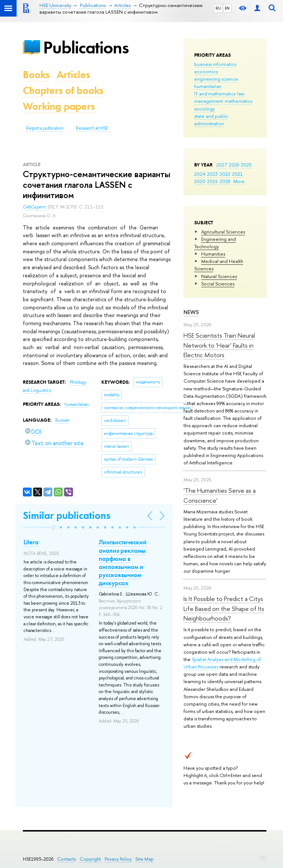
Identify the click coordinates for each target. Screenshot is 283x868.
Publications (86, 47)
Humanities (213, 254)
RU (218, 8)
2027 (222, 165)
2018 (225, 181)
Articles (73, 75)
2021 (237, 174)
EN (227, 8)
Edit (263, 857)
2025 (246, 165)
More (239, 181)
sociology (205, 109)
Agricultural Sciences (223, 232)
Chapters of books (63, 90)
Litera (31, 542)
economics (206, 71)
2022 (225, 174)
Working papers (59, 106)
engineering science (216, 79)
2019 (212, 181)
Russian (62, 420)
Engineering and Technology (215, 243)
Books (36, 75)
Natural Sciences (219, 276)
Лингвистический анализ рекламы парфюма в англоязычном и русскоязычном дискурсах (123, 562)
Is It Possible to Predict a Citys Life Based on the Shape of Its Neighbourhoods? (224, 608)
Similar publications (67, 515)
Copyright (90, 859)
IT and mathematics (215, 94)
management (209, 101)
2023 (212, 174)
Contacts (67, 859)
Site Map (144, 859)
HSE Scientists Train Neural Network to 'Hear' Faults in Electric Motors (219, 345)
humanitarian (208, 86)
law (241, 94)
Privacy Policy (118, 859)
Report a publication (45, 128)
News (191, 312)
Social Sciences (218, 284)
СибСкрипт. (35, 207)
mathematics (238, 101)
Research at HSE (92, 128)
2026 (234, 165)
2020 (200, 181)
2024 (200, 174)
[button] (53, 527)
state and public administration (211, 120)
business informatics (215, 64)
